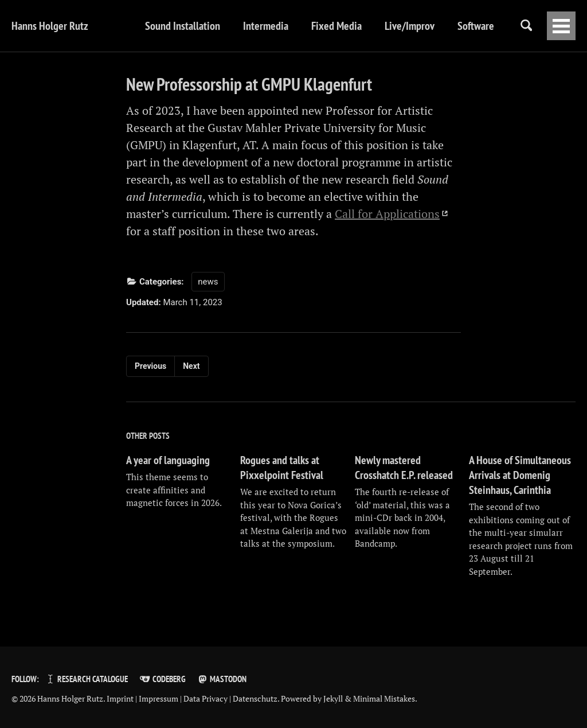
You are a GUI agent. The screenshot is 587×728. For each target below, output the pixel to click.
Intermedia (266, 26)
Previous (150, 366)
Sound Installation (183, 26)
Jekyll (333, 699)
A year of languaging (168, 460)
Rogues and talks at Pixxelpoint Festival (282, 468)
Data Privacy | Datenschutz (230, 699)
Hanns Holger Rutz (50, 26)
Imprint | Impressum (142, 699)
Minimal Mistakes (384, 699)
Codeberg (162, 679)
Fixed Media (336, 26)
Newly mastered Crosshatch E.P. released (404, 468)
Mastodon (222, 679)
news (208, 282)
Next (191, 366)
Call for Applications (387, 214)
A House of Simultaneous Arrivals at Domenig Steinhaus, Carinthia (520, 475)
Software (476, 26)
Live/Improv (410, 26)
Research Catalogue (86, 679)
